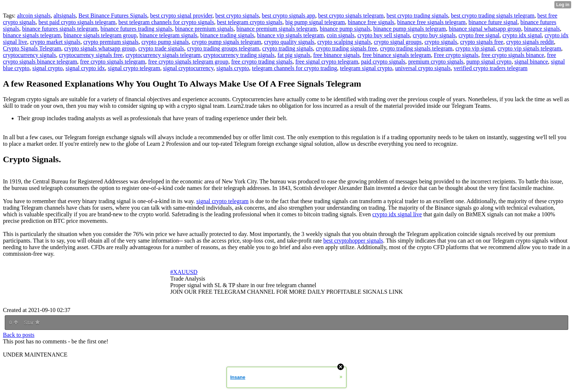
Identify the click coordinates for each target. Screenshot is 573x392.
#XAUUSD (184, 272)
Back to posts (19, 335)
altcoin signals (34, 16)
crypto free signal (479, 35)
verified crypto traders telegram (490, 68)
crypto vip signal (475, 48)
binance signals (542, 29)
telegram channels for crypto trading (294, 68)
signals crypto (233, 68)
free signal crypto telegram (327, 62)
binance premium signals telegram (277, 29)
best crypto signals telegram (351, 16)
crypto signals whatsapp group (100, 48)
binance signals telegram (32, 35)
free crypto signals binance (513, 55)
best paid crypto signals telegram (77, 22)
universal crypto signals (423, 68)
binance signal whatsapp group (485, 29)
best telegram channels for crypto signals (166, 22)
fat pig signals (294, 55)
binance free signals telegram (431, 22)
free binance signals (336, 55)
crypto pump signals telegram (227, 42)
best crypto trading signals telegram (493, 16)
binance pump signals (345, 29)
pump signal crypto (489, 62)
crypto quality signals (289, 42)
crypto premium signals (111, 42)
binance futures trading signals (136, 29)
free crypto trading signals (262, 62)
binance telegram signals (168, 35)
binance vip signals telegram (290, 35)
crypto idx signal (522, 35)
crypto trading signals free (346, 48)
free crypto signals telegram (113, 62)
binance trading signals (227, 35)
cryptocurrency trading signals (239, 55)
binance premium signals (204, 29)
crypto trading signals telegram (416, 48)
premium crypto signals (436, 62)
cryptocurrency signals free (91, 55)
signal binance (531, 62)
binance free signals (371, 22)
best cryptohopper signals (353, 241)
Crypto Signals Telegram (32, 48)
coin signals (341, 35)
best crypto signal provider (181, 16)
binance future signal (493, 22)
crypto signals (441, 42)
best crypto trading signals (417, 16)
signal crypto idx (86, 68)
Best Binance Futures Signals (113, 16)
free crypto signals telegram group (188, 62)
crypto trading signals (288, 48)
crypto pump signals (165, 42)
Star (32, 323)
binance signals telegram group (100, 35)
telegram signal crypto (366, 68)
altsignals (64, 16)
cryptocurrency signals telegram (163, 55)
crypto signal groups (398, 42)
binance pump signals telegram (410, 29)
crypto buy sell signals (384, 35)
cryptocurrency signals (29, 55)
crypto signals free (482, 42)
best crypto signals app (288, 16)
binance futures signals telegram (60, 29)
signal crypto (47, 68)
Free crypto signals (456, 55)
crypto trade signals (161, 48)
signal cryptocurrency (188, 68)
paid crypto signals (383, 62)
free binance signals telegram (397, 55)
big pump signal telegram (315, 22)
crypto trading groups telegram (223, 48)
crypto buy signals (434, 35)
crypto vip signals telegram (530, 48)
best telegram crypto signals (250, 22)
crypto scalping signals (344, 42)
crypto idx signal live (397, 214)
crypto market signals (55, 42)
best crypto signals (237, 16)
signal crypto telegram (134, 68)
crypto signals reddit (530, 42)
